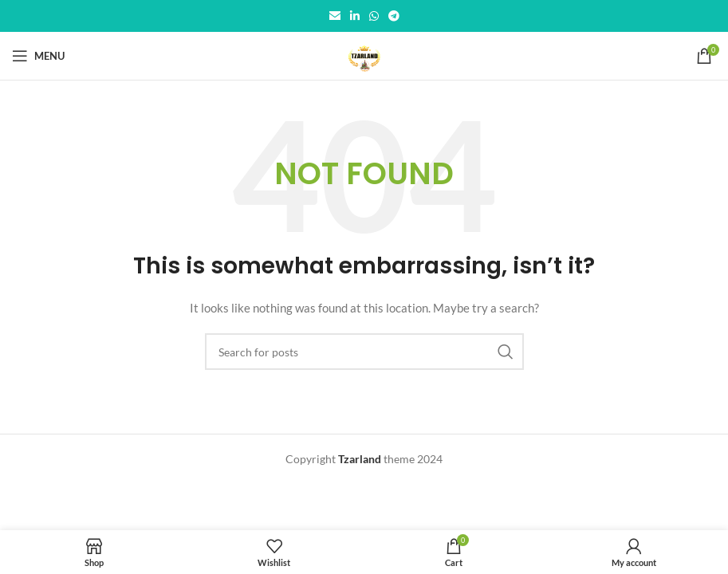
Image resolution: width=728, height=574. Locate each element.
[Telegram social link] (394, 16)
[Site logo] (364, 55)
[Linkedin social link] (355, 16)
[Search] (364, 352)
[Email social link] (335, 16)
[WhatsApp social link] (374, 16)
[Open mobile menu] (38, 56)
